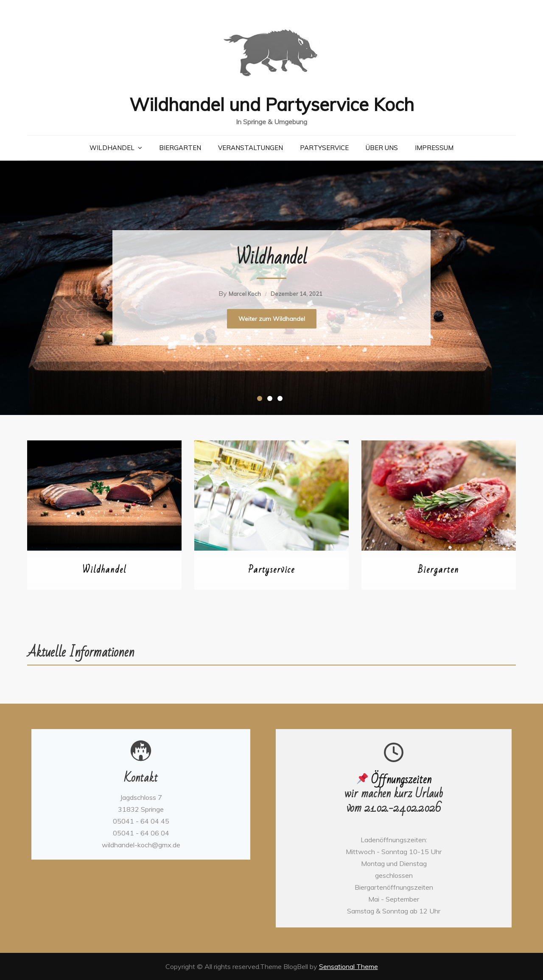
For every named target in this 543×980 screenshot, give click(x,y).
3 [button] (282, 400)
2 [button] (271, 400)
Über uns (382, 148)
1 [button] (261, 400)
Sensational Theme (348, 966)
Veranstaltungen (251, 148)
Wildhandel (112, 148)
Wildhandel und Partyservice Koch (272, 104)
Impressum (434, 148)
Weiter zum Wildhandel (272, 319)
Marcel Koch (245, 294)
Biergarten (180, 148)
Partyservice (324, 148)
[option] (271, 288)
